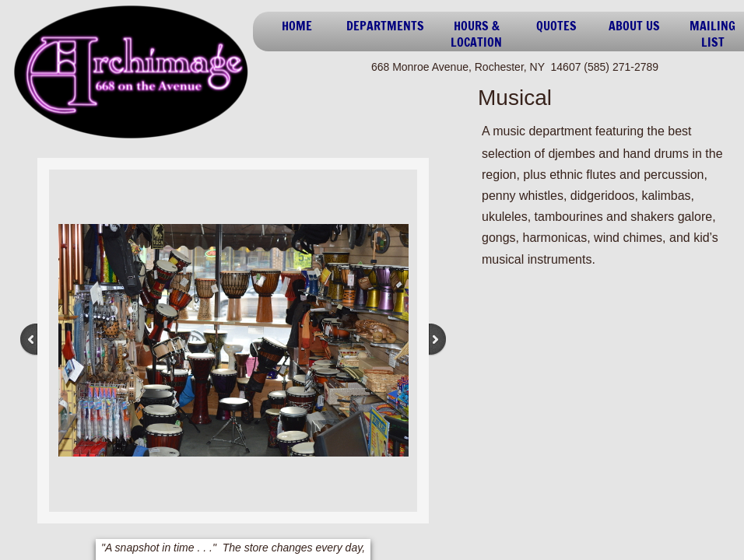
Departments (385, 26)
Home (297, 26)
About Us (634, 26)
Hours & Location (476, 34)
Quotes (556, 26)
